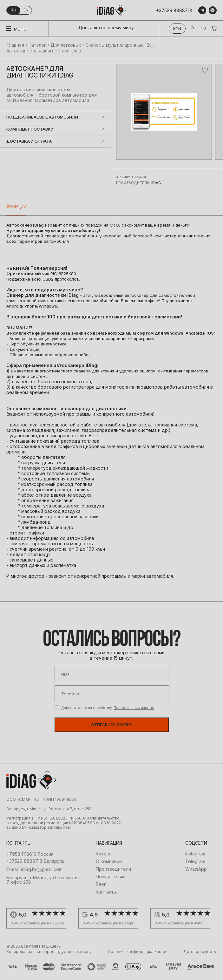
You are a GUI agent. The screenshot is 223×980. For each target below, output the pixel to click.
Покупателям (111, 877)
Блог (101, 884)
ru (13, 10)
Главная (15, 45)
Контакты (106, 892)
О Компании (109, 861)
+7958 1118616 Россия (30, 854)
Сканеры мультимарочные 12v (118, 45)
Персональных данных (134, 708)
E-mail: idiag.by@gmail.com (34, 869)
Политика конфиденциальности (138, 952)
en (26, 10)
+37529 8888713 (174, 10)
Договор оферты (200, 952)
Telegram (195, 861)
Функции (16, 207)
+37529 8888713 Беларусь (36, 861)
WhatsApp (196, 869)
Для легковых (66, 45)
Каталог (37, 45)
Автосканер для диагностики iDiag (44, 51)
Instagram (195, 854)
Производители (113, 869)
